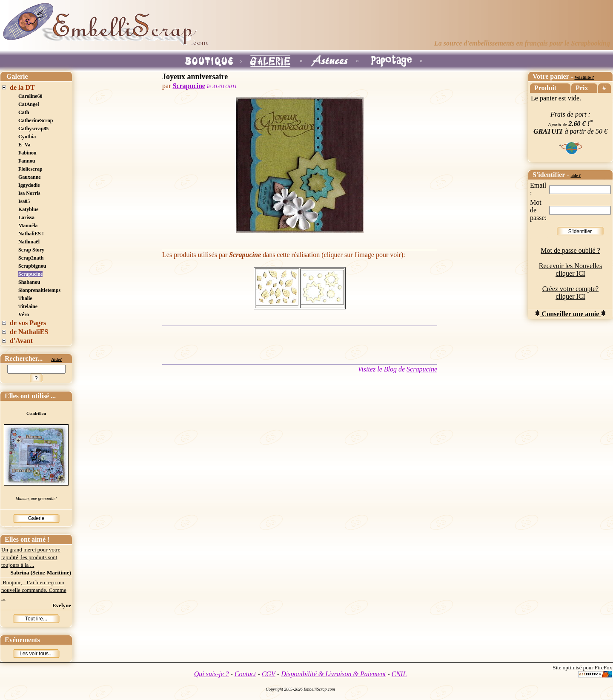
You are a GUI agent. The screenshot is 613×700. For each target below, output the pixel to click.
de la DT (22, 87)
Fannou (27, 161)
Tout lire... (36, 619)
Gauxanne (30, 177)
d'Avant (21, 341)
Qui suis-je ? (212, 674)
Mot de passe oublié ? (570, 250)
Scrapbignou (32, 266)
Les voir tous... (36, 654)
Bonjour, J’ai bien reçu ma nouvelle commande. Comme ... (34, 590)
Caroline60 (30, 96)
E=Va (24, 145)
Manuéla (28, 226)
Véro (24, 314)
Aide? (56, 359)
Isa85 (24, 201)
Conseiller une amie (571, 314)
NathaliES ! (31, 234)
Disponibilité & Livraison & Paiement (333, 674)
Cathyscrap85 (33, 129)
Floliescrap (30, 169)
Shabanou (29, 282)
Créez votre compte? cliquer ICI (570, 293)
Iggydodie (29, 185)
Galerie (36, 518)
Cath (24, 112)
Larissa (26, 217)
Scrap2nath (31, 258)
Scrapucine (30, 274)
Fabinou (27, 153)
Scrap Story (31, 250)
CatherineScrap (36, 120)
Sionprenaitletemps (39, 290)
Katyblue (28, 209)
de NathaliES (29, 332)
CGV (269, 674)
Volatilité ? (584, 77)
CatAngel (29, 104)
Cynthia (27, 137)
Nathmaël (29, 242)
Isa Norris (29, 193)
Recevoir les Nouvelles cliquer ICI (570, 270)
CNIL (399, 674)
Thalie (25, 298)
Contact (245, 674)
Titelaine (28, 306)
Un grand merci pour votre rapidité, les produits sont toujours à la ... (31, 557)
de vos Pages (28, 323)
